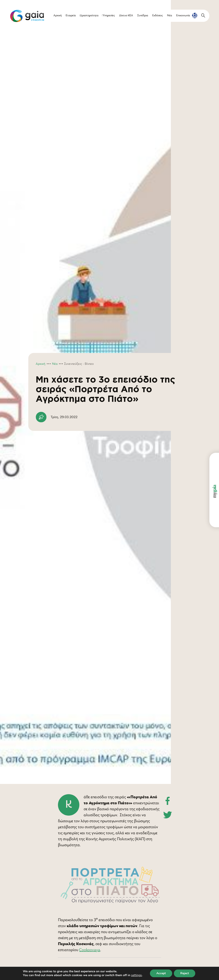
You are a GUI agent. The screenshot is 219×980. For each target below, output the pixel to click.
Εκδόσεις (158, 16)
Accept (161, 973)
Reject (185, 973)
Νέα (169, 16)
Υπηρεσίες (109, 16)
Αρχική (58, 16)
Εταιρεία (71, 16)
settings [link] (136, 975)
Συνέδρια (143, 16)
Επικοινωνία (183, 16)
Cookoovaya (90, 950)
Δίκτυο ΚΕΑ (126, 16)
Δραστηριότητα (89, 16)
